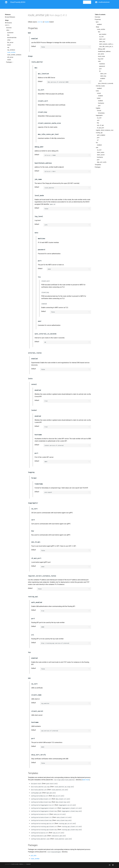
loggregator (99, 115)
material (28, 864)
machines (102, 64)
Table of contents (100, 15)
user (100, 81)
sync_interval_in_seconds (106, 83)
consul (99, 93)
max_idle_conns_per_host (107, 46)
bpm (97, 22)
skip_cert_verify (102, 162)
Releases (45, 7)
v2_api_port (100, 128)
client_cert (102, 39)
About (7, 7)
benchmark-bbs (12, 38)
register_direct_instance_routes (105, 130)
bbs (8, 35)
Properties (98, 19)
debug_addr (102, 49)
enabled (99, 24)
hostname (101, 103)
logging (98, 108)
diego (7, 20)
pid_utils (34, 856)
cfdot (9, 40)
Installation (14, 7)
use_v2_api (100, 125)
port (100, 69)
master (47, 22)
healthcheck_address (104, 51)
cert (98, 120)
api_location (103, 34)
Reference (29, 7)
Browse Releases (10, 17)
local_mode (101, 56)
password (102, 66)
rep (8, 47)
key (98, 123)
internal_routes (100, 86)
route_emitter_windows (14, 55)
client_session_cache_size (107, 44)
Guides (22, 7)
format (99, 111)
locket (9, 45)
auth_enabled (101, 135)
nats (99, 61)
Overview (9, 28)
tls (100, 71)
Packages (9, 62)
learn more (86, 780)
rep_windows (11, 50)
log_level (101, 59)
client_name (101, 152)
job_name (101, 54)
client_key (102, 42)
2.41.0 (7, 25)
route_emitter (11, 52)
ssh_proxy (10, 57)
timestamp (101, 113)
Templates (98, 165)
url (98, 140)
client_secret (101, 155)
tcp (97, 143)
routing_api (99, 133)
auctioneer (10, 33)
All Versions (8, 23)
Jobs (8, 30)
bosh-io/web (15, 864)
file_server (10, 42)
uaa (97, 147)
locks (97, 91)
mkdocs (21, 864)
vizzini (9, 60)
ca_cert (101, 37)
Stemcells (37, 7)
